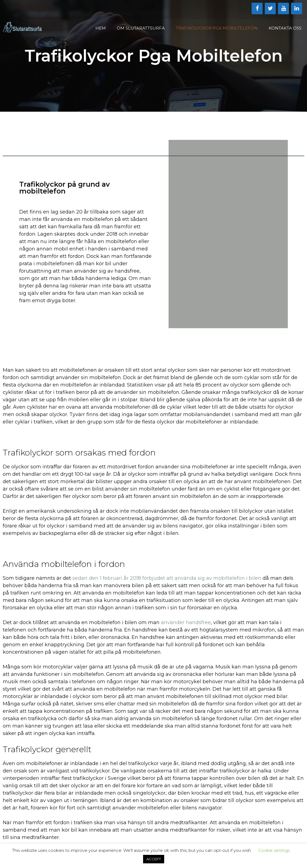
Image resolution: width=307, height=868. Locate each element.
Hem (101, 28)
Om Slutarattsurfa (141, 28)
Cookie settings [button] (274, 850)
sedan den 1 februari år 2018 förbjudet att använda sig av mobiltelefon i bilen (167, 578)
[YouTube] (283, 8)
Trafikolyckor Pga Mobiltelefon (217, 28)
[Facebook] (257, 8)
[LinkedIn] (297, 8)
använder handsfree (186, 622)
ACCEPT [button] (154, 859)
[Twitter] (270, 8)
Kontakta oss (285, 28)
